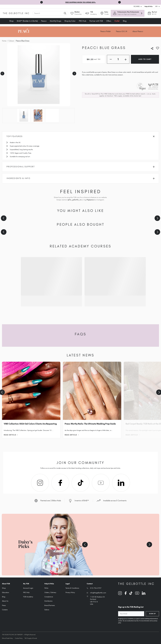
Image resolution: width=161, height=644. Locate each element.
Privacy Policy (70, 592)
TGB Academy (28, 597)
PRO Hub (83, 21)
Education (6, 592)
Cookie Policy (19, 638)
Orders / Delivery (50, 592)
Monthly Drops (55, 21)
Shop (11, 21)
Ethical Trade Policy (7, 638)
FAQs (46, 588)
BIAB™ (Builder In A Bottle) (27, 21)
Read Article (11, 435)
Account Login (28, 588)
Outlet (117, 21)
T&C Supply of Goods (31, 638)
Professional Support (81, 167)
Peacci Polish (106, 31)
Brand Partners (50, 605)
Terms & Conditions (72, 588)
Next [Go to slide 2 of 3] (74, 73)
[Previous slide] (4, 218)
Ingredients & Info (81, 178)
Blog (125, 21)
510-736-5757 (96, 588)
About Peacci (138, 31)
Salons (47, 610)
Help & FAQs (149, 6)
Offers (109, 21)
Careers (5, 610)
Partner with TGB (96, 21)
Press (4, 605)
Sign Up (152, 614)
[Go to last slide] (42, 2)
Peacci (44, 21)
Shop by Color (70, 21)
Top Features (80, 136)
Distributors (48, 601)
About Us (5, 601)
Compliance (49, 597)
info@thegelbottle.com (98, 593)
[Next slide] (119, 2)
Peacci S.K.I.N (122, 31)
